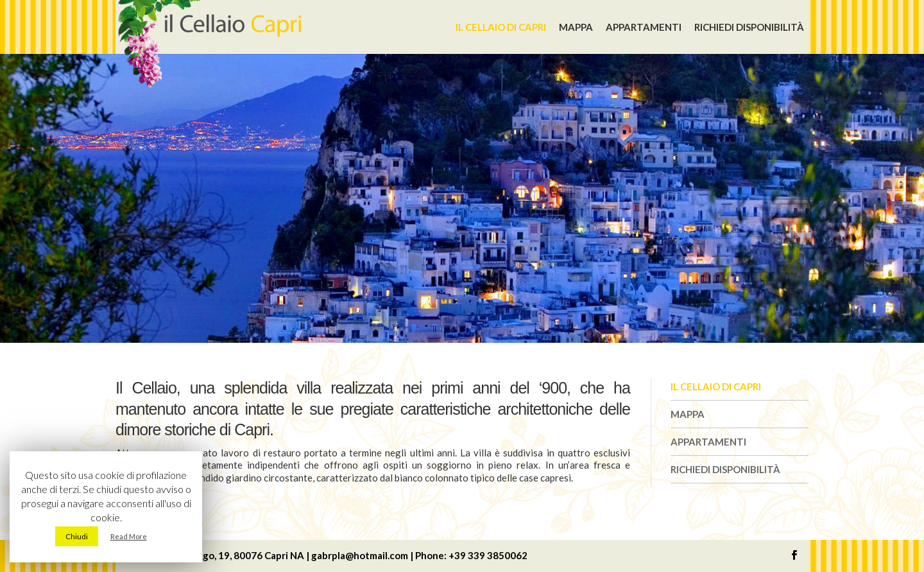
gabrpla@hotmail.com (360, 555)
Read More (129, 536)
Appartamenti (644, 27)
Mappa (576, 27)
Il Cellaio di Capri (501, 27)
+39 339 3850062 (488, 555)
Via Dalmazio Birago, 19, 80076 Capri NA (215, 555)
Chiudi (77, 536)
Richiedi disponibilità (749, 27)
